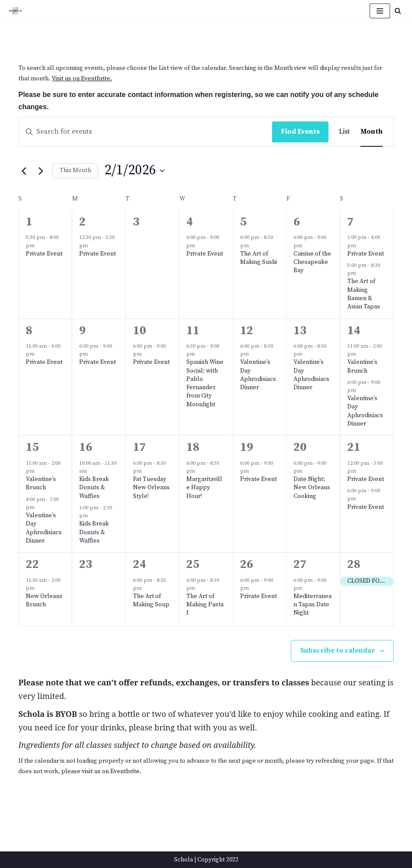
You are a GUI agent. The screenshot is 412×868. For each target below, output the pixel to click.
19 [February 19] (247, 447)
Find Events (300, 131)
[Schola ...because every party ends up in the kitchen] (15, 11)
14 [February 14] (354, 331)
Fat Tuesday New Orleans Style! (151, 488)
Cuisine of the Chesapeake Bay (312, 262)
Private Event (44, 254)
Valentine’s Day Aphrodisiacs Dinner (258, 375)
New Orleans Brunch (44, 600)
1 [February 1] (29, 222)
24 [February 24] (140, 564)
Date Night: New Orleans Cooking (312, 488)
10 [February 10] (140, 331)
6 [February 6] (297, 222)
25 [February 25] (193, 564)
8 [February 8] (29, 331)
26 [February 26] (247, 564)
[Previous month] (24, 171)
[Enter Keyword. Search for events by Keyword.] (145, 132)
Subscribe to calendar (338, 650)
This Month (75, 170)
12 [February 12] (247, 331)
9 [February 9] (82, 331)
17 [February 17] (140, 447)
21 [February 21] (354, 447)
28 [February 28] (354, 564)
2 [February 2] (82, 222)
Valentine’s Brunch (362, 366)
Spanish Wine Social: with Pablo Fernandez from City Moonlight (205, 383)
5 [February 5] (243, 222)
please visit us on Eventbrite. (101, 771)
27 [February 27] (300, 564)
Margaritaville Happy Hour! (204, 488)
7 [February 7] (351, 222)
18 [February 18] (193, 447)
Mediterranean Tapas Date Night (312, 605)
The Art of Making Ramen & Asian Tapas (364, 294)
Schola (183, 860)
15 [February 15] (32, 447)
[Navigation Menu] (380, 11)
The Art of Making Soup (151, 600)
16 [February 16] (86, 447)
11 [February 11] (193, 331)
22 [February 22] (32, 564)
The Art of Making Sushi (258, 258)
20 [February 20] (300, 447)
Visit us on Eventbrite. (82, 79)
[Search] (398, 11)
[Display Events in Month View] (372, 132)
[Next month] (41, 171)
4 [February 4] (190, 222)
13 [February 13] (300, 331)
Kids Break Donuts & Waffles (94, 488)
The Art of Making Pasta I (205, 605)
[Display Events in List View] (344, 132)
